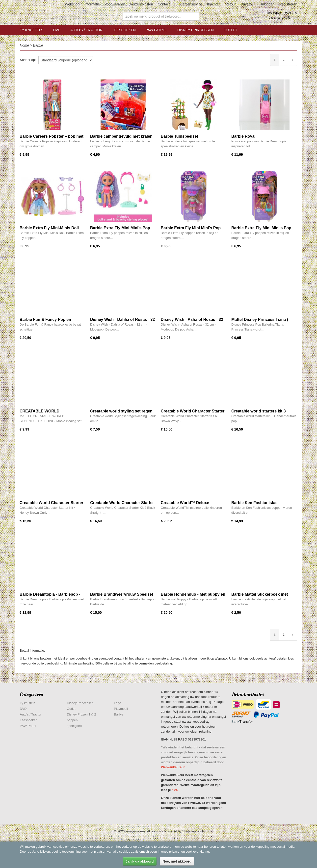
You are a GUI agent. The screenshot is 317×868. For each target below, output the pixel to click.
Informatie (92, 4)
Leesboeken (124, 30)
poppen (72, 720)
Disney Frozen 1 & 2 (81, 714)
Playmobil (121, 709)
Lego (118, 703)
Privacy (246, 4)
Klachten (214, 4)
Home (24, 45)
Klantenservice (191, 4)
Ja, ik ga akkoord (140, 861)
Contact (164, 4)
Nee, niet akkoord (177, 861)
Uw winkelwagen (282, 13)
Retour (231, 4)
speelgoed (74, 726)
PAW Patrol (157, 30)
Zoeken (204, 16)
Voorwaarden (115, 4)
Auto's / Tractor (86, 30)
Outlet (230, 30)
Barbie (38, 45)
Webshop (72, 4)
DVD (57, 30)
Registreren (288, 4)
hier (174, 790)
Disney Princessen (196, 30)
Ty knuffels (32, 30)
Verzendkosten (142, 4)
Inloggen (268, 4)
